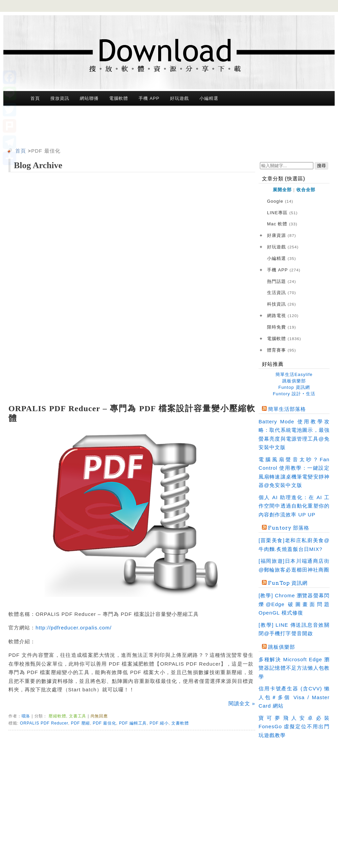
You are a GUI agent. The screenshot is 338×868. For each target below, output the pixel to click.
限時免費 (282, 327)
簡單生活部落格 (287, 409)
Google (280, 202)
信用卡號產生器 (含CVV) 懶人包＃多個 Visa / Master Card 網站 (294, 697)
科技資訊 (282, 304)
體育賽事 (282, 350)
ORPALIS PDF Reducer (44, 723)
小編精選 (209, 98)
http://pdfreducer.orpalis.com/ (74, 628)
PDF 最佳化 (46, 151)
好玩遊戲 (179, 98)
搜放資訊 (60, 98)
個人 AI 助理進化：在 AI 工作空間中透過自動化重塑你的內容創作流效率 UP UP (294, 506)
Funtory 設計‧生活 (294, 394)
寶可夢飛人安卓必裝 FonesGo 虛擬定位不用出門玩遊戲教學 (294, 727)
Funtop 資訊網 (294, 387)
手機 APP (149, 98)
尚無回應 (99, 716)
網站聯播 (89, 98)
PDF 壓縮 (80, 723)
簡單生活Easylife (294, 374)
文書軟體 (180, 723)
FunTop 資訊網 (288, 583)
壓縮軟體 (57, 716)
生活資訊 (282, 293)
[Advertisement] (169, 128)
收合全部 (306, 190)
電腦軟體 (119, 98)
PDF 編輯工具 (133, 723)
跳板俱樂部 (294, 381)
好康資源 (282, 236)
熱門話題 (282, 282)
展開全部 (282, 190)
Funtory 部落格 (289, 528)
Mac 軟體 (282, 224)
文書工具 (78, 716)
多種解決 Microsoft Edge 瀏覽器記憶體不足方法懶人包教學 (294, 668)
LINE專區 (282, 213)
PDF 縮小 (159, 723)
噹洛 (26, 716)
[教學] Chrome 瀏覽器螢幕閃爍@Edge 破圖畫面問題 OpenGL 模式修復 (294, 604)
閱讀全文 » (242, 703)
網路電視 (283, 316)
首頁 (35, 98)
